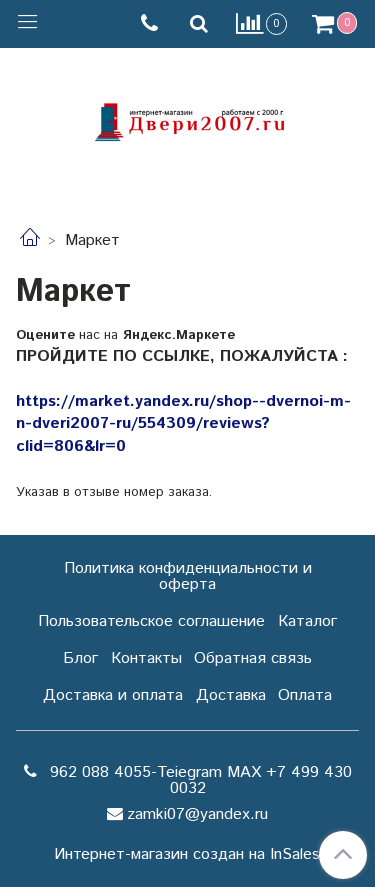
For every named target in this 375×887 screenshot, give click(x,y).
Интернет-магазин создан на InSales (187, 855)
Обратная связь (253, 658)
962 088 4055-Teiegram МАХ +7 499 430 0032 (198, 780)
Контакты (146, 658)
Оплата (305, 695)
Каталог (307, 621)
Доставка (231, 695)
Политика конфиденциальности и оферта (188, 576)
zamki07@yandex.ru (197, 814)
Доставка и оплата (113, 695)
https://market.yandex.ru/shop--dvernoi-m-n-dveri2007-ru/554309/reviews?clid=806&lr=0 (183, 424)
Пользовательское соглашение (151, 621)
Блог (80, 658)
